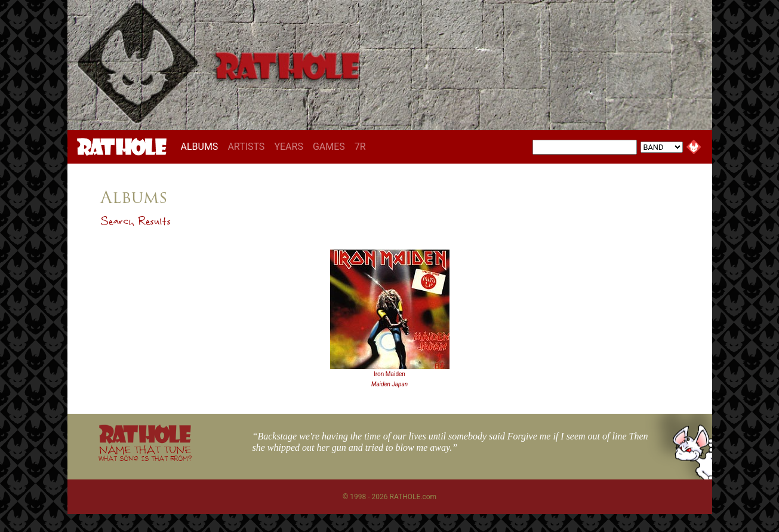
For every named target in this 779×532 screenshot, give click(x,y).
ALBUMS (202, 146)
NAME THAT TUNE (145, 453)
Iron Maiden (389, 374)
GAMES (329, 147)
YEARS (289, 147)
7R (360, 147)
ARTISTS (246, 147)
